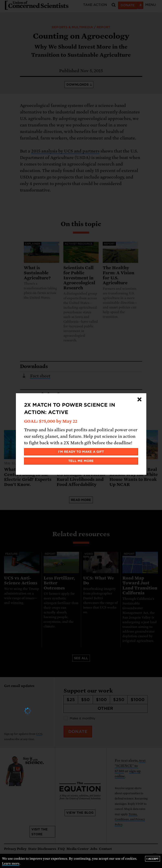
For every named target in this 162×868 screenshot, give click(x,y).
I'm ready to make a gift (81, 452)
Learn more (11, 864)
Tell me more (81, 461)
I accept (153, 859)
